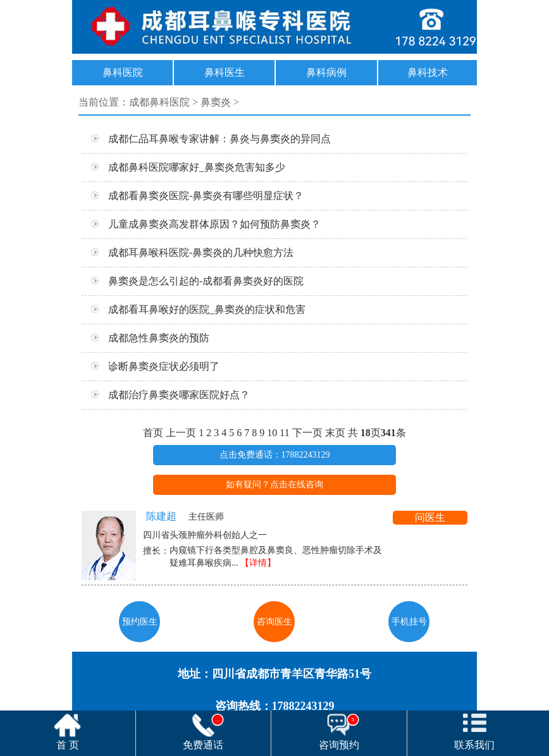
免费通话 (203, 732)
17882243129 (274, 27)
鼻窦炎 (216, 102)
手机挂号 (409, 622)
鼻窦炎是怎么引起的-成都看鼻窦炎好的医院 (193, 282)
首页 (153, 433)
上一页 (181, 433)
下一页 (307, 433)
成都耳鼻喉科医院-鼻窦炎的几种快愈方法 (188, 254)
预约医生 (140, 622)
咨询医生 (274, 622)
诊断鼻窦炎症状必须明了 (151, 368)
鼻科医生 (225, 72)
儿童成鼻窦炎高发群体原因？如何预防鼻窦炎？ (201, 225)
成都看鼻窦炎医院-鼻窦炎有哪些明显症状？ (193, 197)
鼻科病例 (326, 72)
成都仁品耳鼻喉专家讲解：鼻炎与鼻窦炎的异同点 (206, 140)
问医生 (430, 517)
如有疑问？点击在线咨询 (274, 485)
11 (284, 433)
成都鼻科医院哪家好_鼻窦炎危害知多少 (183, 168)
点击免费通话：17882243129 (275, 455)
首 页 (68, 745)
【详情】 (258, 563)
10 (272, 433)
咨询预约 (339, 732)
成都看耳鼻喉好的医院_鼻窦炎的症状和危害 (194, 311)
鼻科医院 (123, 72)
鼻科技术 (428, 72)
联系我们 (474, 745)
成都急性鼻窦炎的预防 (145, 339)
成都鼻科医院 (159, 102)
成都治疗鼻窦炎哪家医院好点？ (166, 396)
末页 (335, 433)
